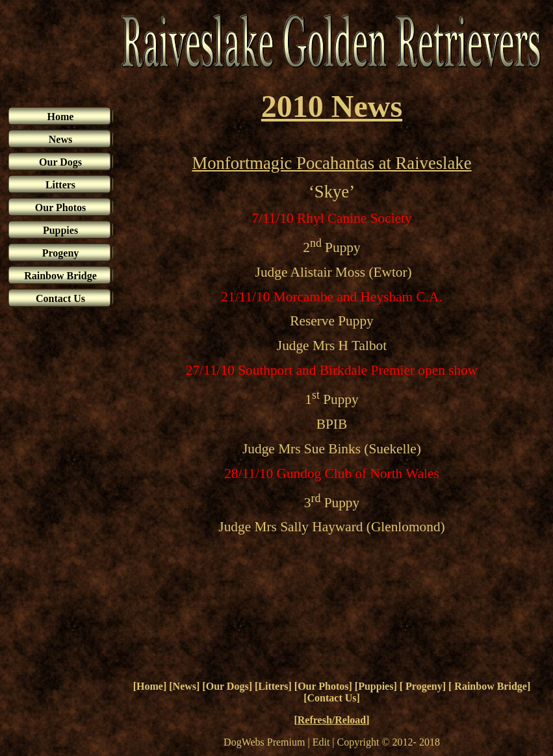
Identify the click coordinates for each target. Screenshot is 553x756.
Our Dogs (227, 686)
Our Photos (323, 686)
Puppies (376, 686)
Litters (273, 686)
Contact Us (332, 698)
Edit (321, 742)
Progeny (423, 686)
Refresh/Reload (332, 720)
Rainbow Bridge (489, 686)
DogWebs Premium (264, 742)
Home (150, 686)
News (185, 686)
